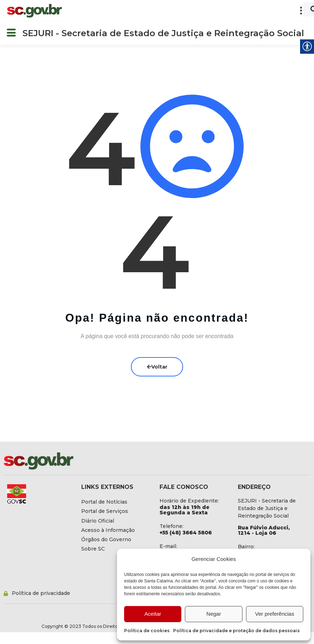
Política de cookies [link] (147, 631)
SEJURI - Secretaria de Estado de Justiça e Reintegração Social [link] (163, 33)
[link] (34, 11)
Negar (214, 614)
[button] (188, 11)
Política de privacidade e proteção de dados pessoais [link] (236, 631)
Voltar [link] (157, 367)
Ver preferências (274, 614)
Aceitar (153, 614)
